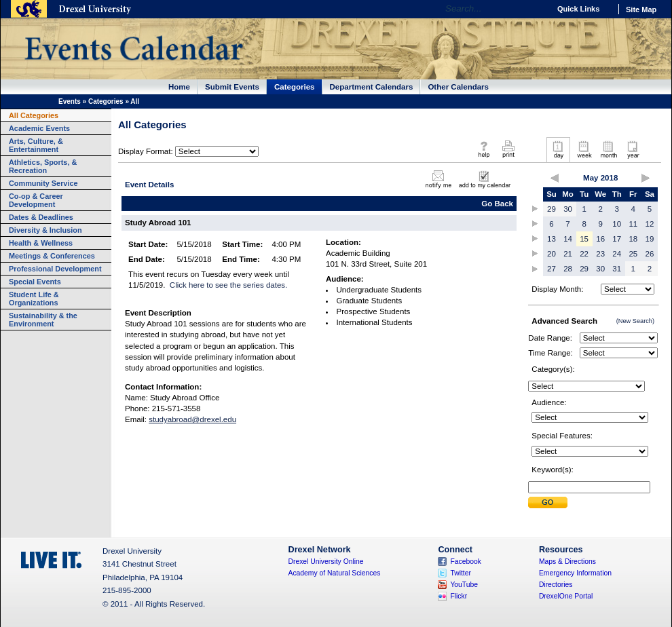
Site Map (641, 9)
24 (617, 254)
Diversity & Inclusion (45, 230)
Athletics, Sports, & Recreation (43, 166)
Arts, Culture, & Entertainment (36, 145)
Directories (556, 585)
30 (568, 209)
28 (568, 269)
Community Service (43, 183)
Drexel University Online (326, 562)
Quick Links (578, 9)
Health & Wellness (41, 243)
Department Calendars (372, 87)
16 (600, 239)
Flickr (459, 596)
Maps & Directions (567, 562)
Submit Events (232, 87)
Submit (548, 502)
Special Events (35, 282)
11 (633, 224)
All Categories (34, 115)
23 (600, 254)
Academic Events (39, 128)
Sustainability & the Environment (43, 320)
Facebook (466, 562)
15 (584, 239)
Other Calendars (458, 87)
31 (617, 269)
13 (552, 239)
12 (650, 224)
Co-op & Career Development (36, 200)
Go (536, 9)
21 (568, 254)
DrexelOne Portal (566, 596)
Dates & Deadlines (41, 217)
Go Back (497, 204)
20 (552, 254)
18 (633, 239)
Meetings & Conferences (52, 256)
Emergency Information (575, 573)
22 (584, 254)
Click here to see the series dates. (228, 285)
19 (650, 239)
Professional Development (55, 269)
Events (70, 101)
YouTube (464, 585)
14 (568, 239)
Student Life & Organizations (34, 299)
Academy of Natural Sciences (335, 573)
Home (179, 87)
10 (617, 224)
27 (552, 269)
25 (633, 254)
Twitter (461, 573)
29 (552, 209)
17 (617, 239)
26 (650, 254)
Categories (295, 87)
